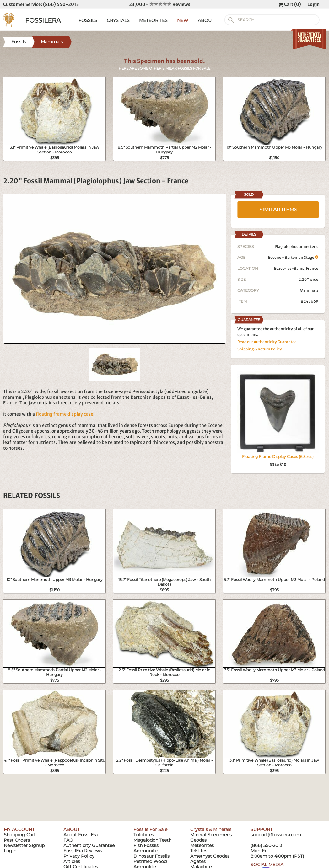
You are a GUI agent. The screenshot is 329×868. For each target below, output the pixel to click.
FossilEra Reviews (83, 851)
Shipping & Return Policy (260, 349)
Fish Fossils (146, 845)
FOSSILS (88, 20)
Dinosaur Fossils (151, 856)
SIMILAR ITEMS (278, 210)
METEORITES (153, 20)
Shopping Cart (20, 835)
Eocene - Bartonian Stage (293, 257)
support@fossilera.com (276, 835)
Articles (72, 861)
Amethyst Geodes (210, 856)
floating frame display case (65, 414)
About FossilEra (81, 835)
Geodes (198, 840)
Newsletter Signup (24, 845)
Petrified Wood (150, 861)
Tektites (199, 851)
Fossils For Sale (150, 829)
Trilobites (144, 835)
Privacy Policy (79, 856)
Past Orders (17, 840)
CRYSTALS (118, 20)
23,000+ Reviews (160, 4)
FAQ (68, 840)
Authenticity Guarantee (89, 845)
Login (313, 4)
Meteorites (202, 845)
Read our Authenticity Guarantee (267, 342)
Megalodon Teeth (152, 840)
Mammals (309, 290)
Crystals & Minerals (211, 829)
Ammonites (146, 851)
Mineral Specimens (211, 835)
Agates (198, 861)
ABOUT (206, 20)
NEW (183, 20)
